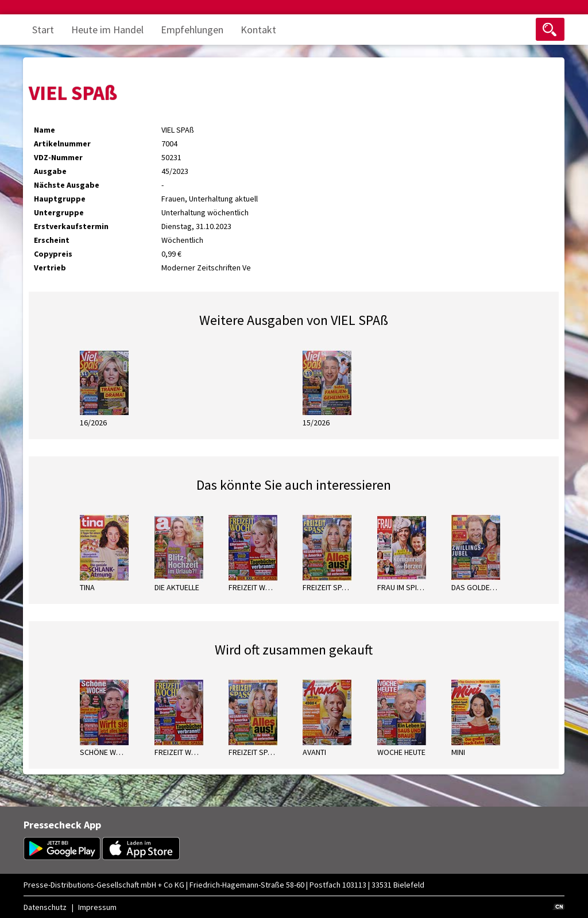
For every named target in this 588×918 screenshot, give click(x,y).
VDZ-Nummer (58, 157)
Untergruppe (59, 212)
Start (43, 30)
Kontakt (258, 30)
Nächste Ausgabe (67, 185)
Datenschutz (45, 907)
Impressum (97, 907)
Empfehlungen (192, 30)
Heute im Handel (107, 30)
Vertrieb (50, 268)
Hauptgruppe (60, 199)
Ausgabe (50, 171)
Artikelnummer (62, 144)
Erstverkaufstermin (71, 226)
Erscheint (52, 240)
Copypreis (53, 254)
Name (45, 130)
